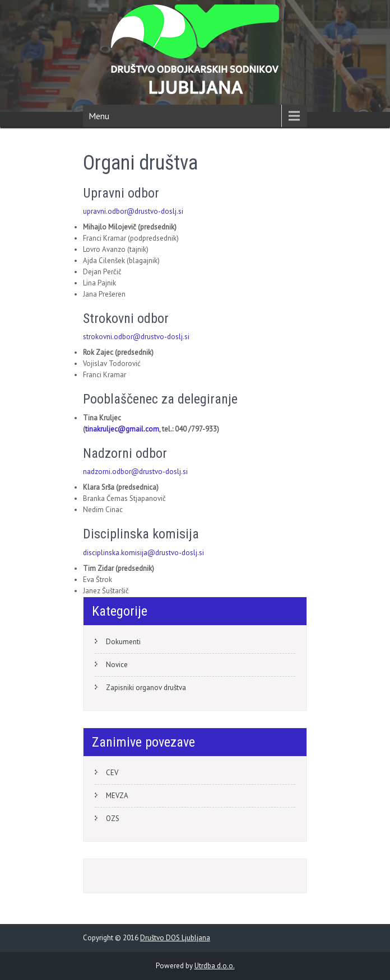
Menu (99, 116)
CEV (112, 773)
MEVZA (117, 796)
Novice (117, 665)
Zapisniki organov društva (146, 688)
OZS (113, 819)
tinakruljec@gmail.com (122, 429)
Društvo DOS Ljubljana (175, 938)
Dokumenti (123, 642)
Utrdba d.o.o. (215, 966)
